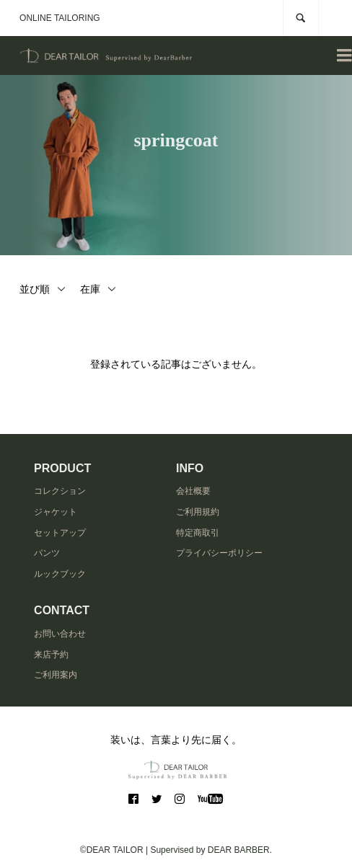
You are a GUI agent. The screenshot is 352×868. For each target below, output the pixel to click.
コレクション (60, 491)
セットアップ (60, 533)
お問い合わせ (60, 634)
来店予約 (51, 655)
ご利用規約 (198, 512)
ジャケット (56, 512)
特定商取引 (198, 533)
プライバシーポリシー (219, 553)
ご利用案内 (56, 675)
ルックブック (60, 574)
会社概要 (193, 491)
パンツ (47, 553)
